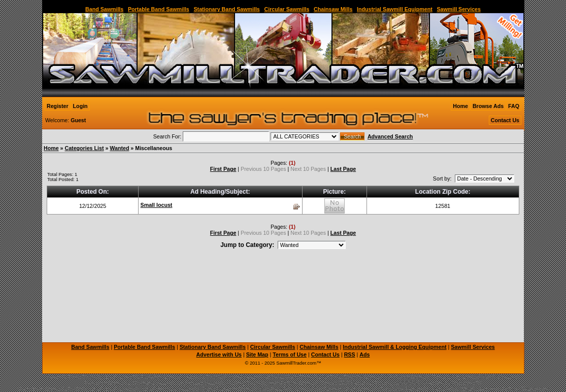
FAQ (514, 106)
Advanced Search (390, 136)
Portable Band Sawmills (159, 9)
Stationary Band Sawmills (226, 9)
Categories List (84, 148)
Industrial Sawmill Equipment (395, 9)
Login (80, 106)
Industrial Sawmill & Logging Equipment (394, 347)
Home (460, 106)
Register (58, 106)
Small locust (157, 205)
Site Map (257, 354)
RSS (350, 354)
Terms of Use (290, 354)
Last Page (343, 169)
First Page (223, 169)
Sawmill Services (459, 9)
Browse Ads (488, 106)
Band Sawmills (104, 9)
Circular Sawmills (287, 9)
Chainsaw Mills (333, 9)
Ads (364, 354)
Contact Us (505, 120)
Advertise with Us (219, 354)
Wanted (119, 148)
